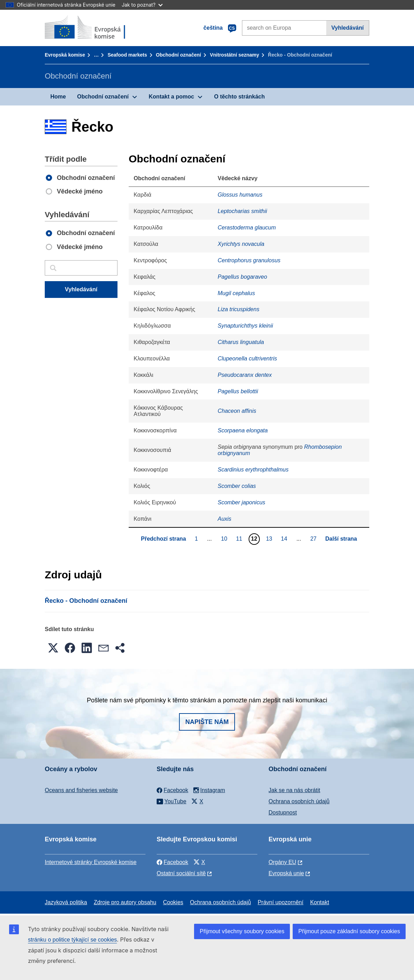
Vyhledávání (347, 28)
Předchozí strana (163, 539)
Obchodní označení (179, 55)
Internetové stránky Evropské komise (91, 862)
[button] (53, 648)
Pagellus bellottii (238, 391)
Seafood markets (127, 55)
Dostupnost (283, 813)
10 (225, 539)
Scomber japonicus (241, 502)
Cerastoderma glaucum (247, 228)
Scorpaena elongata (242, 430)
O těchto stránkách (239, 97)
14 (285, 539)
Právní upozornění (281, 902)
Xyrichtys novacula (241, 244)
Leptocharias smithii (242, 211)
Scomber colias (237, 486)
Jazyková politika (66, 902)
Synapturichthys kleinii (245, 326)
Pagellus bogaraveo (242, 277)
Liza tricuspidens (238, 309)
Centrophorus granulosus (249, 260)
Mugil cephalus (236, 293)
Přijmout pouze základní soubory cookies (349, 931)
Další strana (341, 539)
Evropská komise (65, 55)
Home (58, 97)
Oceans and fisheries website (81, 790)
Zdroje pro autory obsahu (125, 902)
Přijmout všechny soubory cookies (242, 931)
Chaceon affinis (237, 411)
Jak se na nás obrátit (294, 790)
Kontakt (320, 902)
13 (270, 539)
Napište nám (207, 722)
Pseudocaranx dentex (245, 375)
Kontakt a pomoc (171, 97)
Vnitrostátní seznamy (234, 55)
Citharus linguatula (241, 342)
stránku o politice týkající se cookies (72, 940)
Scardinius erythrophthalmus (253, 470)
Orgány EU (282, 862)
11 (240, 539)
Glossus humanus (240, 195)
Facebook (172, 862)
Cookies (173, 902)
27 (314, 539)
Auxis (224, 519)
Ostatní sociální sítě (181, 873)
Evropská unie (286, 873)
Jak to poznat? (142, 5)
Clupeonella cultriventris (247, 359)
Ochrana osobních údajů (299, 801)
